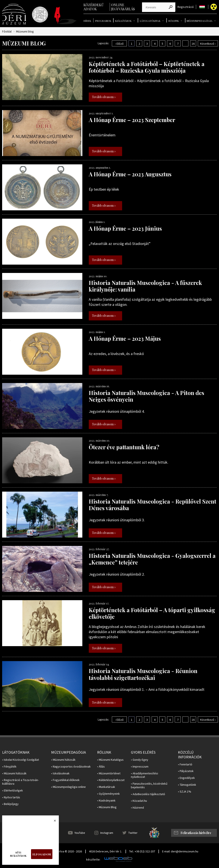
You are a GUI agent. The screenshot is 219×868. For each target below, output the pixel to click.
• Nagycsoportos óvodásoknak (71, 767)
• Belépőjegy (10, 804)
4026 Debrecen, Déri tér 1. (106, 851)
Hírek (87, 21)
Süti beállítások (18, 854)
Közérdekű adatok (94, 7)
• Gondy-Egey (140, 760)
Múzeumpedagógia (199, 21)
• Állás (101, 767)
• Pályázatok (186, 771)
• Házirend (137, 808)
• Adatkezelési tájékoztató (148, 794)
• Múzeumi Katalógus (110, 760)
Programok (103, 21)
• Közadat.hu (139, 801)
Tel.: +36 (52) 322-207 (142, 851)
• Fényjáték (9, 767)
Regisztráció (186, 7)
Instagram (107, 833)
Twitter (133, 833)
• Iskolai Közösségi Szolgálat (21, 760)
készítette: (93, 860)
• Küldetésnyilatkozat (111, 780)
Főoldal (7, 32)
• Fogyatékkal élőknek (65, 780)
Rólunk (174, 21)
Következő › (208, 44)
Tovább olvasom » (104, 97)
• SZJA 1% (185, 792)
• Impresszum (140, 767)
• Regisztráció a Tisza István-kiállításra (20, 782)
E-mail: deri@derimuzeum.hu (180, 851)
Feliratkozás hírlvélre (196, 833)
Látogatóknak (150, 21)
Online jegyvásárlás (123, 7)
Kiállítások (123, 21)
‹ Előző (119, 44)
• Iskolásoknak (60, 773)
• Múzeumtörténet (109, 773)
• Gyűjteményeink (108, 794)
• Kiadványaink (106, 801)
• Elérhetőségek (13, 791)
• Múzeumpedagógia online (68, 787)
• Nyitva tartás (11, 797)
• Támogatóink (187, 785)
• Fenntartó (185, 764)
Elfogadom (42, 854)
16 (193, 44)
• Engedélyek (186, 778)
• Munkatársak (106, 787)
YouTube (80, 833)
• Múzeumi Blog (107, 807)
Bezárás (53, 822)
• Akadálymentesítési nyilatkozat (144, 775)
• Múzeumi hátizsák (14, 773)
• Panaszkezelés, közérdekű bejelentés (149, 785)
